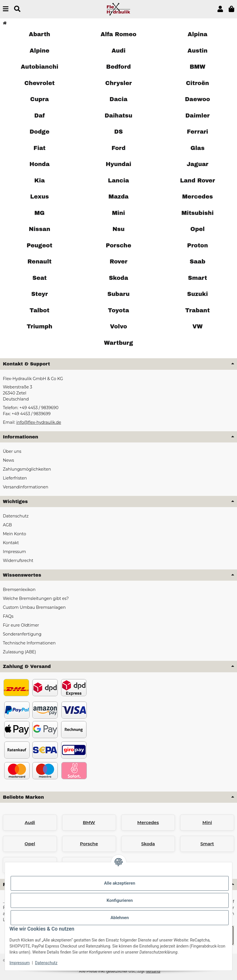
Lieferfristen (15, 478)
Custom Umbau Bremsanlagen (34, 607)
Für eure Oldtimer (21, 625)
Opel (30, 844)
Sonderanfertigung (22, 634)
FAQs (8, 616)
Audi (30, 822)
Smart (207, 844)
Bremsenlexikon (19, 590)
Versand (153, 971)
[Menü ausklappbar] (6, 9)
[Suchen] (17, 9)
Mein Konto (15, 534)
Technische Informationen (29, 643)
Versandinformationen (26, 487)
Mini (207, 822)
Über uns (12, 451)
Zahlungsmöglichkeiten (27, 469)
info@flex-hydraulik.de (39, 422)
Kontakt (11, 543)
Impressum (20, 963)
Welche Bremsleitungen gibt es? (36, 598)
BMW (89, 822)
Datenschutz (46, 963)
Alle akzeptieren (120, 883)
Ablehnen (120, 918)
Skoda (148, 844)
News (8, 460)
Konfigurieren (120, 900)
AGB (7, 525)
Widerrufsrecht (18, 561)
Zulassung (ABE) (19, 652)
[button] (220, 9)
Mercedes (148, 822)
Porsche (89, 844)
